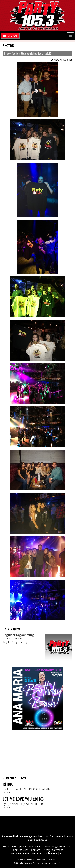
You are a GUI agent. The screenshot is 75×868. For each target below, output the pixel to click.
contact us (41, 840)
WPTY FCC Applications (44, 853)
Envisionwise (27, 863)
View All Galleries (63, 60)
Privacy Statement (53, 850)
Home (6, 847)
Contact (36, 850)
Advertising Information (57, 847)
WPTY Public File (20, 853)
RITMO (8, 784)
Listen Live (10, 36)
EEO (62, 853)
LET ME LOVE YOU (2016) (23, 799)
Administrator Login (52, 863)
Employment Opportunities (27, 847)
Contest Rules (21, 850)
